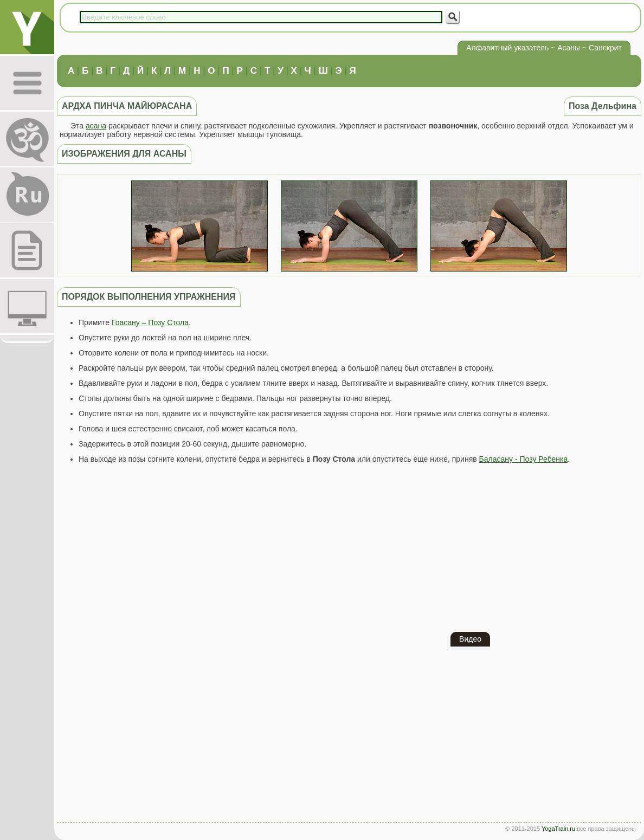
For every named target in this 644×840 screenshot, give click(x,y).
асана (96, 126)
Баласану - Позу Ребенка (524, 459)
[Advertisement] (349, 548)
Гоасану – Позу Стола (150, 322)
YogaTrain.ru (558, 829)
